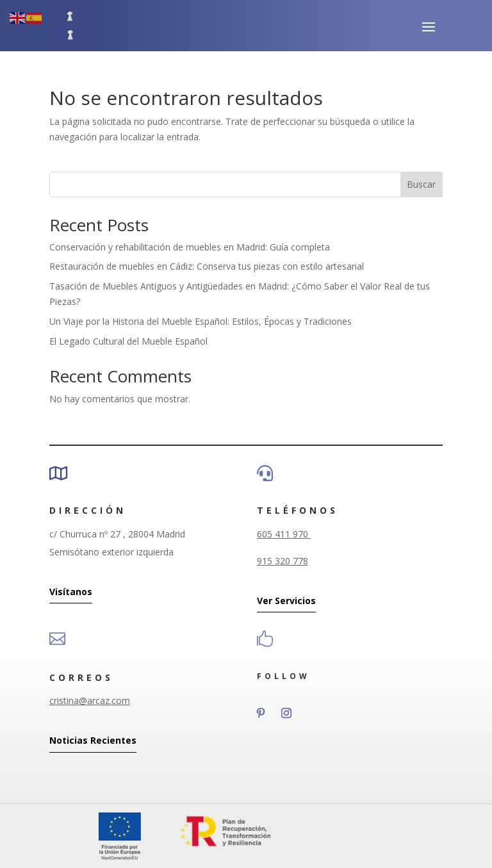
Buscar (421, 184)
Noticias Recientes (93, 740)
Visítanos (71, 592)
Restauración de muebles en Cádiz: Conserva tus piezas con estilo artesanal (207, 266)
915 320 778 (283, 561)
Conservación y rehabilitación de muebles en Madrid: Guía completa (190, 247)
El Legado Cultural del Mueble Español (128, 341)
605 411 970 (284, 534)
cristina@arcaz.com (90, 700)
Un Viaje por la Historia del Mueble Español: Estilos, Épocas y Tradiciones (201, 321)
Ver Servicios (286, 601)
